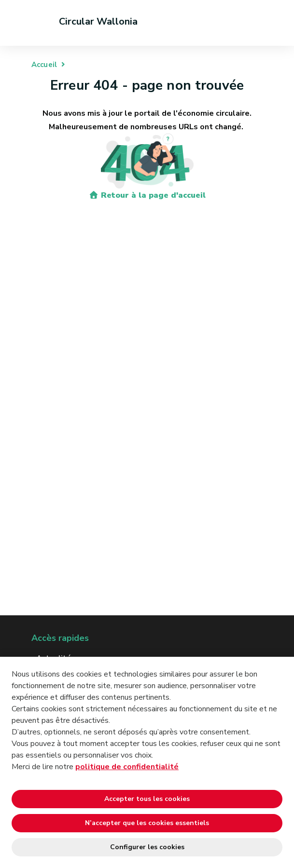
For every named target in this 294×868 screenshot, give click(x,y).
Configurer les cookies (147, 847)
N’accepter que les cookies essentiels (147, 823)
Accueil (44, 65)
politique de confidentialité (127, 767)
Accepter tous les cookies (147, 799)
